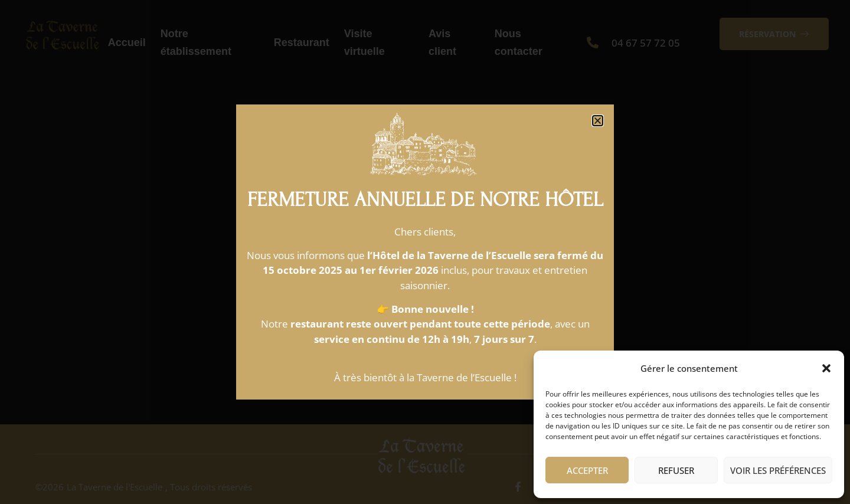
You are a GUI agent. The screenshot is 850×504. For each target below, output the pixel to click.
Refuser (676, 470)
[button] (826, 368)
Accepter (587, 470)
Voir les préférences (778, 470)
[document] (425, 252)
